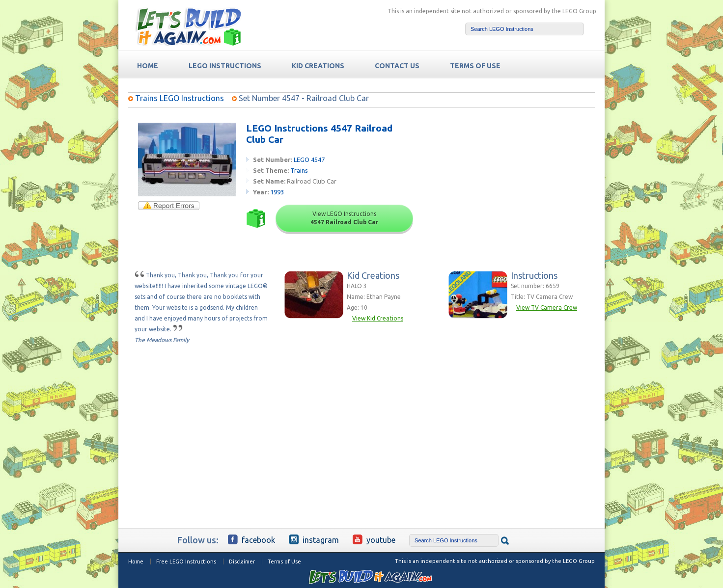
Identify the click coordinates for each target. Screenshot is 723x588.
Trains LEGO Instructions (180, 98)
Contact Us (397, 66)
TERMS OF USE (475, 66)
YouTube (374, 539)
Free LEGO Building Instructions (188, 26)
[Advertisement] (519, 184)
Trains (299, 170)
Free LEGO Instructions (186, 561)
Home (136, 561)
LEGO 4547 (309, 160)
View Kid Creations (378, 318)
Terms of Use (284, 561)
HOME (148, 66)
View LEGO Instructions (344, 218)
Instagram (314, 539)
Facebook (251, 539)
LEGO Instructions (225, 66)
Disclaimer (242, 561)
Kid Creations (318, 66)
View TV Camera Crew (547, 307)
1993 (277, 192)
